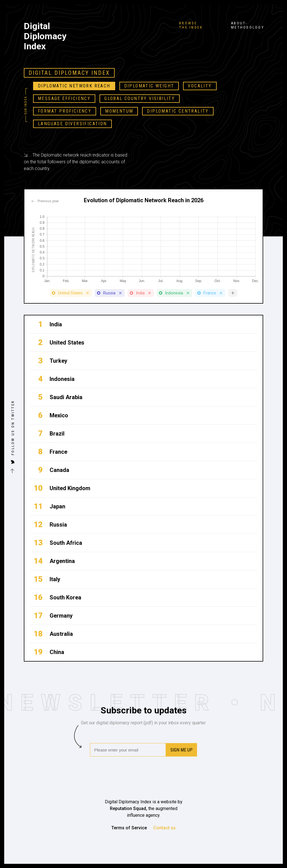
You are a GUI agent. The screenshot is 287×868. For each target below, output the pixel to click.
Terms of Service (129, 828)
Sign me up (181, 750)
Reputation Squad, (129, 808)
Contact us (165, 828)
